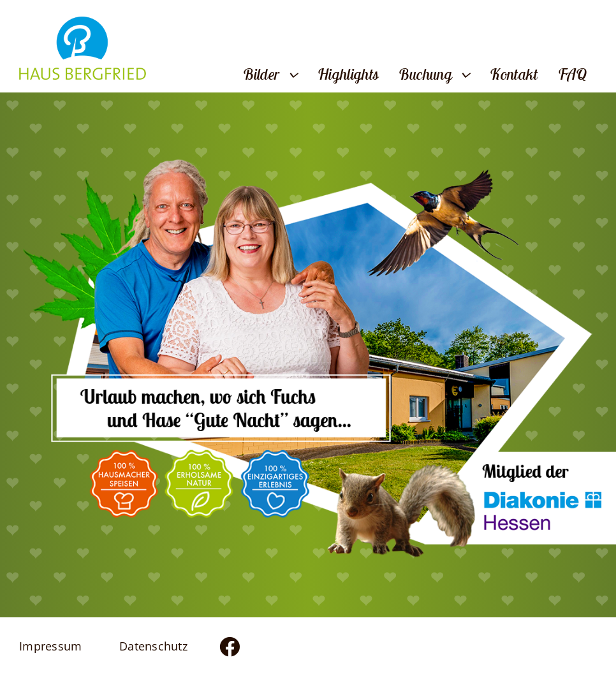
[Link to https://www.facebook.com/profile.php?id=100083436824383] (255, 647)
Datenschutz (153, 646)
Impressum (50, 646)
